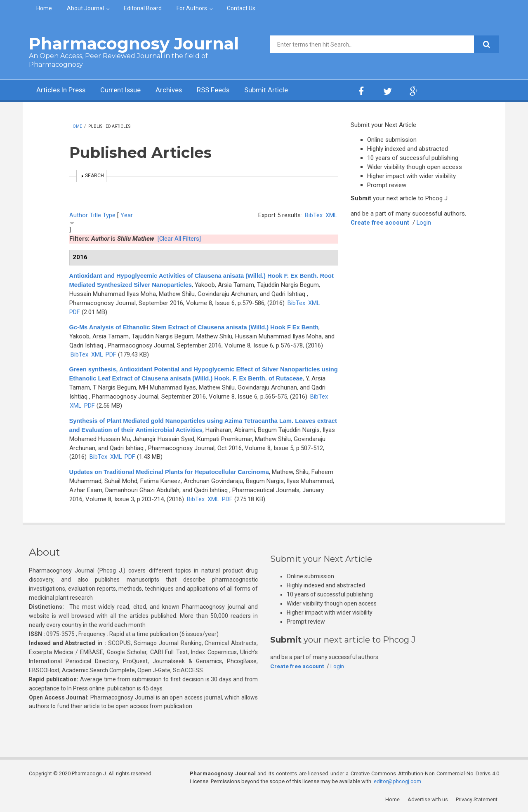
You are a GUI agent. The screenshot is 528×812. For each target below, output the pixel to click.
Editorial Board (143, 8)
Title (95, 215)
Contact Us (241, 8)
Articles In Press (63, 91)
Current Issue (128, 91)
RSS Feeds (226, 91)
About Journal (85, 8)
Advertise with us (429, 799)
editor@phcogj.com (398, 781)
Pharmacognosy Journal (134, 43)
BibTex (313, 215)
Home (44, 8)
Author (79, 215)
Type (109, 215)
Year (127, 215)
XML (331, 215)
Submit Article (282, 91)
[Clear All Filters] (179, 239)
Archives (179, 91)
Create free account (380, 223)
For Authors (192, 8)
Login (425, 223)
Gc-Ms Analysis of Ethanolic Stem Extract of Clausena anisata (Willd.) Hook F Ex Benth (197, 327)
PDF (75, 312)
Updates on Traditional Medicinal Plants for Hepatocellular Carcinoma (172, 472)
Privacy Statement (478, 799)
